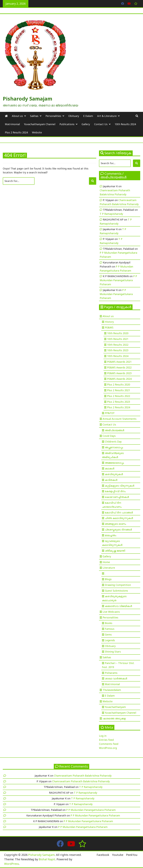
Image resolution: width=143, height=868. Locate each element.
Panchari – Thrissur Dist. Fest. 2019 (118, 665)
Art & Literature (107, 116)
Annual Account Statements (120, 419)
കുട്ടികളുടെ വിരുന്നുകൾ (120, 486)
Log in (103, 736)
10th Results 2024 (125, 124)
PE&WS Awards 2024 (119, 379)
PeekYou (132, 855)
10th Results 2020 (118, 333)
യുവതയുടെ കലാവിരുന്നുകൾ (112, 543)
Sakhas (34, 116)
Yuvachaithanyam (115, 707)
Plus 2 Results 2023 (119, 402)
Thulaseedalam (112, 690)
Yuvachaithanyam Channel (40, 124)
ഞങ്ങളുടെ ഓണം (115, 524)
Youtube (118, 855)
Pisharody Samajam (28, 99)
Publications (67, 124)
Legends (110, 640)
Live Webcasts (111, 612)
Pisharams (111, 673)
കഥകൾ (110, 468)
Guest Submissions (116, 591)
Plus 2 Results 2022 (119, 396)
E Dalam (88, 116)
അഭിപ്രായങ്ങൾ (115, 430)
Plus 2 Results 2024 (16, 132)
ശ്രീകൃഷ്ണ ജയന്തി (115, 551)
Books (109, 623)
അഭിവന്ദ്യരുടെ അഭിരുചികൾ (113, 455)
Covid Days (109, 436)
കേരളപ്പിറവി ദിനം (115, 491)
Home (106, 562)
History (109, 322)
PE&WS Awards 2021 (119, 362)
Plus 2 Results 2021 (119, 390)
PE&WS (109, 327)
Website (37, 132)
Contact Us (101, 124)
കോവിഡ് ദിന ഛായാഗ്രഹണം (112, 505)
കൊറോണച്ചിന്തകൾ (117, 497)
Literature (109, 568)
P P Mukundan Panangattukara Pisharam (118, 280)
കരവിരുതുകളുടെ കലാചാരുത (114, 598)
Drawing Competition (118, 585)
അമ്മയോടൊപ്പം (114, 463)
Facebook (103, 855)
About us (17, 116)
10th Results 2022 (118, 345)
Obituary (74, 116)
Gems (108, 635)
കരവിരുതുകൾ (114, 474)
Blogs (108, 579)
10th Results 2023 (118, 350)
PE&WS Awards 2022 (119, 367)
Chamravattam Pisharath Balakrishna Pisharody (83, 776)
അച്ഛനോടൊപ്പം (114, 447)
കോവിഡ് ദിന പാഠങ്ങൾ (119, 512)
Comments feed (109, 744)
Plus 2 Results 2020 (119, 385)
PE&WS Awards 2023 (119, 373)
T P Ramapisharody (111, 214)
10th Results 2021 (118, 339)
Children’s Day (113, 442)
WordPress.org (108, 748)
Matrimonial (12, 124)
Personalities (53, 116)
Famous (110, 629)
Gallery (86, 124)
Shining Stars (113, 652)
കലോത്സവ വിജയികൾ (118, 606)
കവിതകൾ (111, 480)
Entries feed (106, 740)
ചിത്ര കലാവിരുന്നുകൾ (119, 518)
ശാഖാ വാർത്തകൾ (116, 678)
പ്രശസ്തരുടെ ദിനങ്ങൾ (118, 529)
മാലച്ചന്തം (111, 535)
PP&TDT (110, 413)
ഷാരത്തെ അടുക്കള (114, 718)
